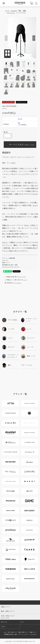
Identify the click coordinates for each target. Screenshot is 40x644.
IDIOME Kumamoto (22, 102)
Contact (3, 627)
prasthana (14, 11)
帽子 (20, 11)
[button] (34, 38)
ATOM (35, 634)
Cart (22, 622)
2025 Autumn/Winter (8, 102)
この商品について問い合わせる (15, 280)
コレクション (11, 13)
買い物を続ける (12, 283)
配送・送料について (24, 632)
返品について (6, 263)
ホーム (7, 11)
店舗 (24, 11)
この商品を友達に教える (14, 277)
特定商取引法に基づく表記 (10, 634)
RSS (32, 634)
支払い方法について (12, 632)
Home (5, 632)
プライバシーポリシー (24, 634)
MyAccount (4, 622)
